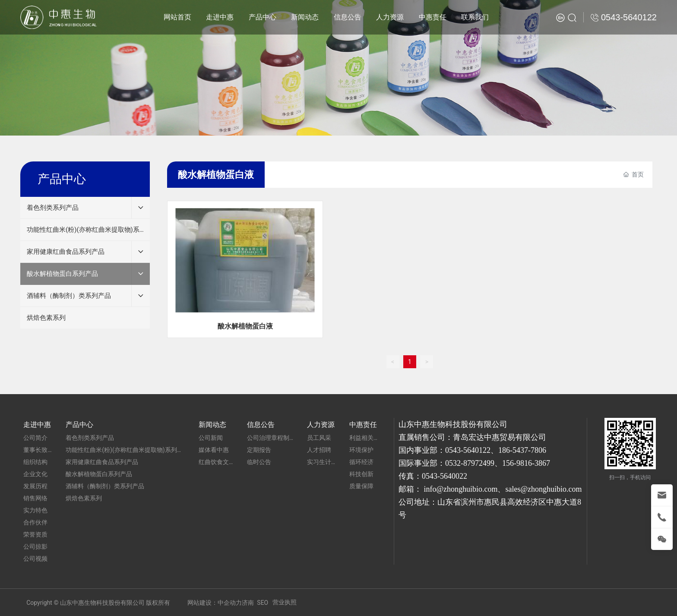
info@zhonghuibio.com (460, 489)
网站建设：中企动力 (215, 603)
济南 (248, 603)
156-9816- (518, 463)
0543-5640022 (444, 476)
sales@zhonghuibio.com (543, 489)
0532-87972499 (470, 463)
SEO (263, 603)
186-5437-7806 (522, 450)
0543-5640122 (468, 450)
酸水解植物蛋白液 (245, 326)
